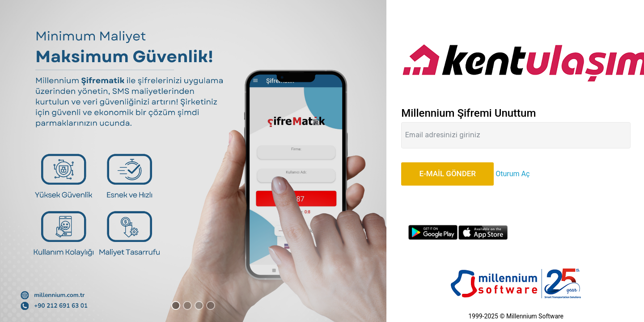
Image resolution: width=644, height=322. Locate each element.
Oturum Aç (513, 174)
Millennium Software (535, 316)
